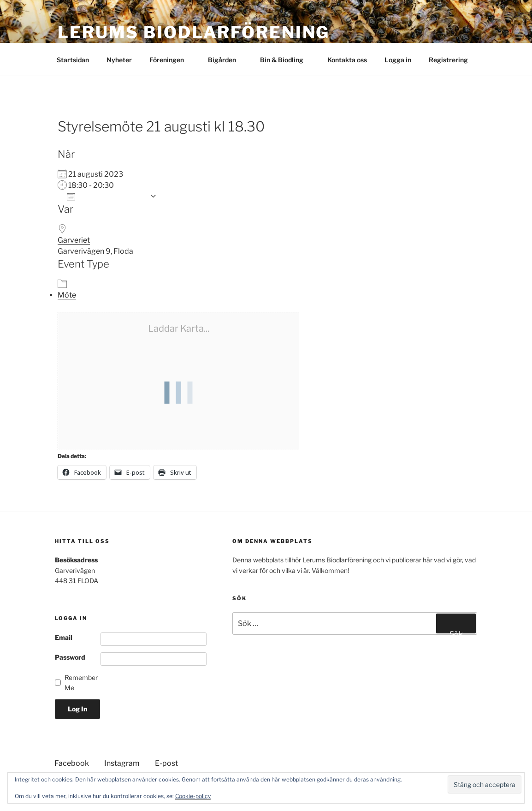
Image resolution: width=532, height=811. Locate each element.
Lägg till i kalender (106, 196)
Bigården (226, 60)
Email (64, 637)
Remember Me (81, 683)
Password (70, 657)
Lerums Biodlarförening (194, 32)
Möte (67, 295)
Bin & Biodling (286, 60)
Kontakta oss (347, 60)
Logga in (398, 60)
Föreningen (171, 60)
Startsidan (73, 60)
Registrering (448, 60)
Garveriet (74, 240)
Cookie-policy (193, 796)
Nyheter (119, 60)
